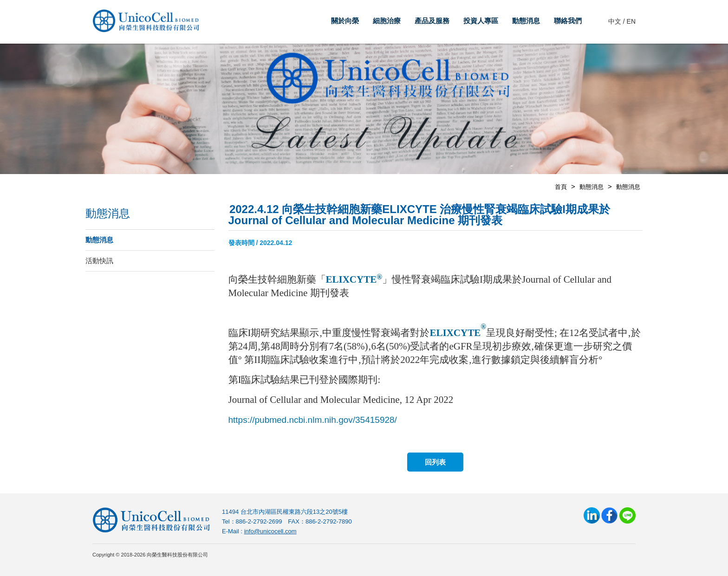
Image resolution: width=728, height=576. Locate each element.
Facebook (609, 515)
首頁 (561, 187)
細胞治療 (387, 21)
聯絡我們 (568, 21)
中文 (615, 21)
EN (631, 21)
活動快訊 (99, 261)
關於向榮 (345, 21)
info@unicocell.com (270, 531)
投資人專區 (481, 21)
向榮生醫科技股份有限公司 (146, 23)
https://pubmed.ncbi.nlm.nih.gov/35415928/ (313, 420)
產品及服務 (432, 21)
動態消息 (526, 21)
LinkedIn (592, 515)
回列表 (435, 462)
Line (627, 515)
